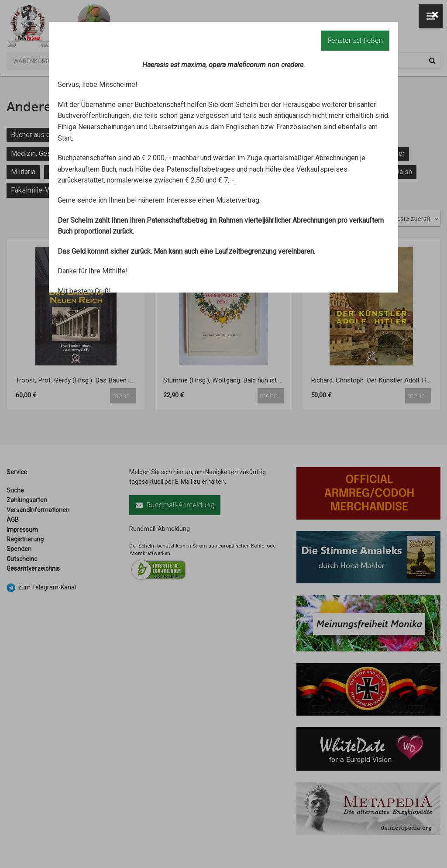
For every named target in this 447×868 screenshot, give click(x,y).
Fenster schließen (355, 40)
